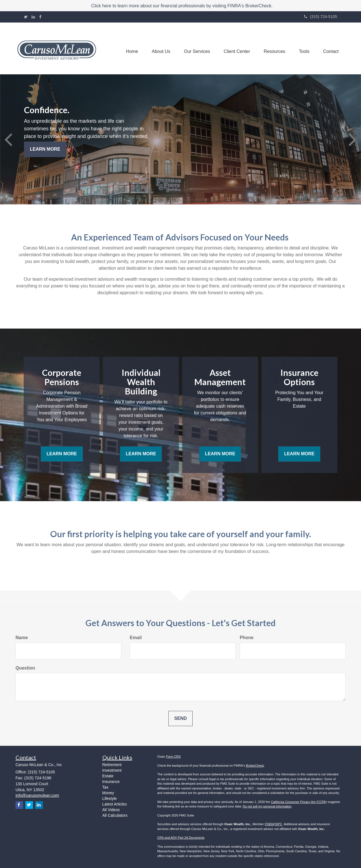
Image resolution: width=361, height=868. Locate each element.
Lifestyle (110, 798)
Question (25, 668)
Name (22, 638)
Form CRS (173, 757)
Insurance (111, 782)
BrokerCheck (255, 766)
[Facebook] (40, 17)
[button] (159, 48)
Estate (108, 776)
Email (136, 638)
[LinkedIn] (33, 17)
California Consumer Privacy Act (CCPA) (299, 802)
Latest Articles (115, 804)
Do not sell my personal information (267, 806)
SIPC (279, 824)
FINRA (269, 824)
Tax (105, 787)
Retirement (112, 765)
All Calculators (115, 815)
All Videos (111, 810)
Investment (112, 770)
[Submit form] (180, 719)
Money (108, 793)
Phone (247, 638)
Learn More (45, 149)
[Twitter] (26, 17)
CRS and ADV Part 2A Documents (181, 838)
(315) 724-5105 (321, 17)
